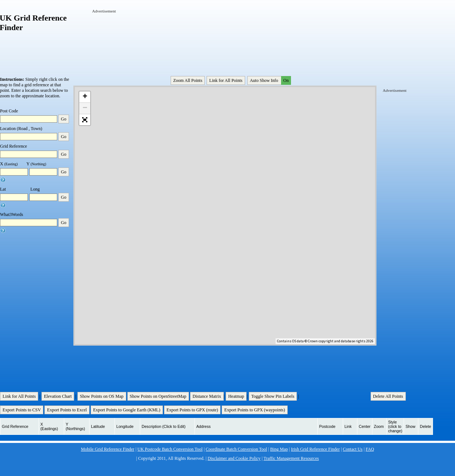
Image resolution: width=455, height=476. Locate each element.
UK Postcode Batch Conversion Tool (170, 449)
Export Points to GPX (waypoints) (254, 410)
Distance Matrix (207, 396)
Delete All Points (388, 396)
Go (64, 119)
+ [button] (85, 97)
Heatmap (236, 396)
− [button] (85, 108)
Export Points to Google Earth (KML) (127, 410)
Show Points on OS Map (102, 396)
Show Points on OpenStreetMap (158, 396)
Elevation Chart (58, 396)
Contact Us (353, 449)
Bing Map (279, 449)
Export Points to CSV (22, 410)
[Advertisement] (115, 36)
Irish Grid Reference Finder (315, 449)
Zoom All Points (188, 80)
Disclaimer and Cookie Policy (234, 458)
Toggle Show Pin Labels (273, 396)
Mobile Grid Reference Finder (108, 449)
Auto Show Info (270, 80)
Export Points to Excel (67, 410)
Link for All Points (226, 80)
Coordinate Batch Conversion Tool (236, 449)
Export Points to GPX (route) (192, 410)
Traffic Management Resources (291, 458)
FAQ (370, 449)
